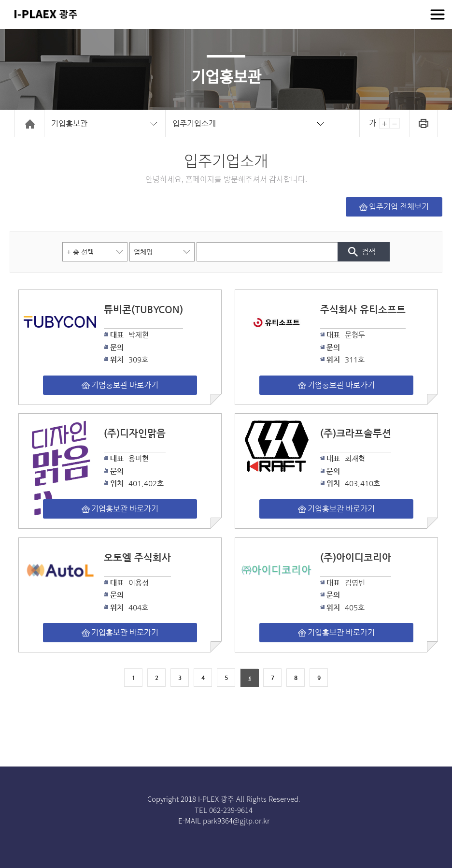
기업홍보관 (69, 123)
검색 (368, 252)
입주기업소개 (194, 123)
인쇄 (423, 123)
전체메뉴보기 (438, 14)
